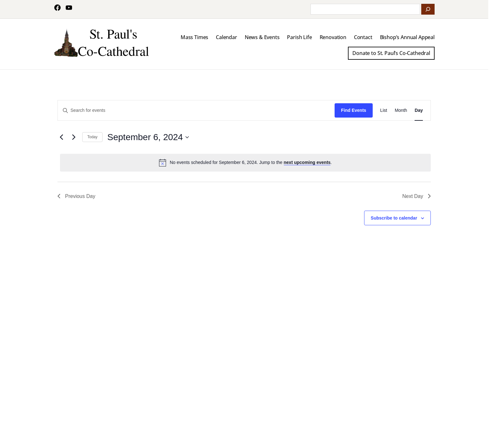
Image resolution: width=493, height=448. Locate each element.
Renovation (333, 37)
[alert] (245, 163)
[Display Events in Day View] (419, 110)
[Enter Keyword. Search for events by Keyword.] (196, 110)
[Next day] (74, 137)
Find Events (353, 110)
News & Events (262, 37)
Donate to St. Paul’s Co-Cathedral (391, 53)
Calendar (227, 37)
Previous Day (76, 196)
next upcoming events (307, 162)
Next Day (416, 196)
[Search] (428, 9)
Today (92, 137)
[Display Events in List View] (384, 110)
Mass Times (194, 37)
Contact (363, 37)
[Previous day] (61, 137)
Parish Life (299, 37)
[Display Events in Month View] (401, 110)
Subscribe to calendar (394, 218)
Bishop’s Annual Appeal (407, 37)
